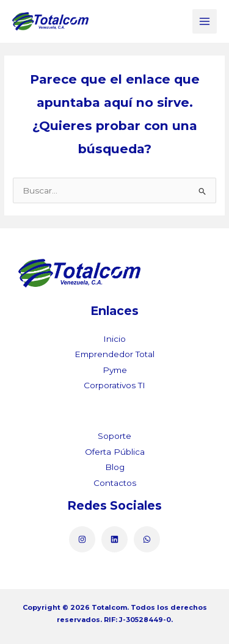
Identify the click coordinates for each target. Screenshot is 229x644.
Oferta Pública (115, 452)
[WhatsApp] (147, 539)
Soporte (114, 436)
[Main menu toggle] (205, 22)
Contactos (115, 483)
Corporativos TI (114, 385)
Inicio (114, 339)
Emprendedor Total (114, 354)
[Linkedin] (114, 539)
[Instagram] (82, 539)
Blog (115, 467)
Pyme (115, 370)
